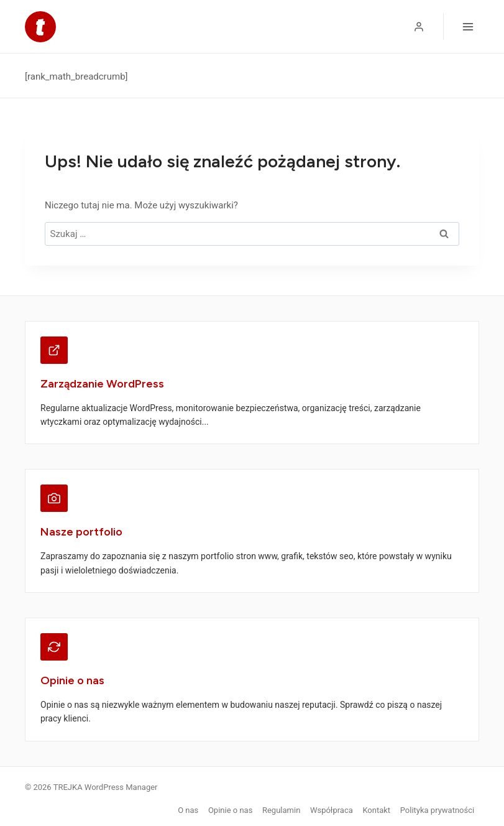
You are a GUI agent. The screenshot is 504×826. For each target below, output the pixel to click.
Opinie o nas (230, 810)
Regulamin (281, 810)
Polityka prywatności (437, 810)
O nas (188, 810)
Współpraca (332, 810)
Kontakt (376, 810)
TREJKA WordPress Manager (106, 787)
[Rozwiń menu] (468, 26)
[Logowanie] (419, 27)
